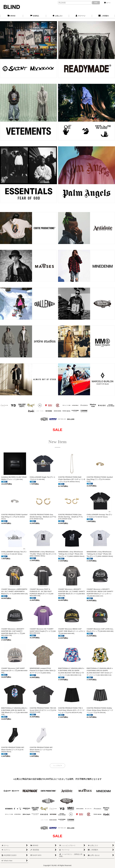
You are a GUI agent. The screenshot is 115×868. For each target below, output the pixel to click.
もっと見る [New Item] (57, 766)
